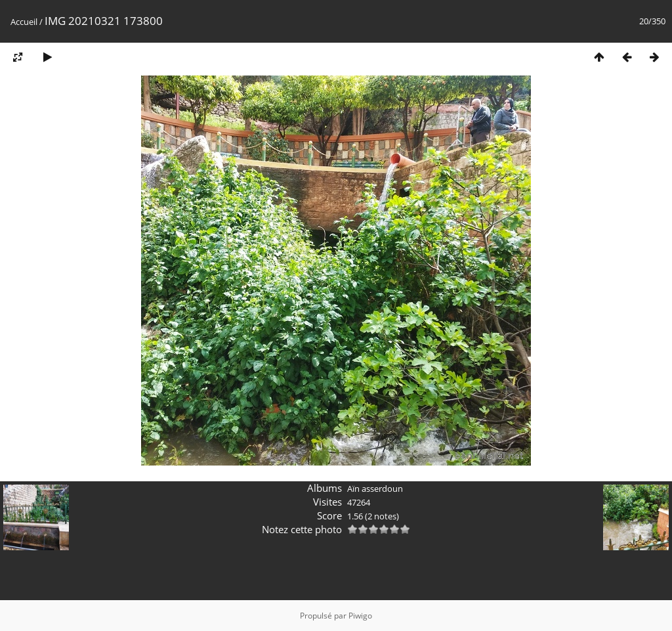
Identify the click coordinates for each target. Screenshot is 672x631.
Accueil (24, 22)
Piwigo (360, 616)
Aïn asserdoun (375, 489)
